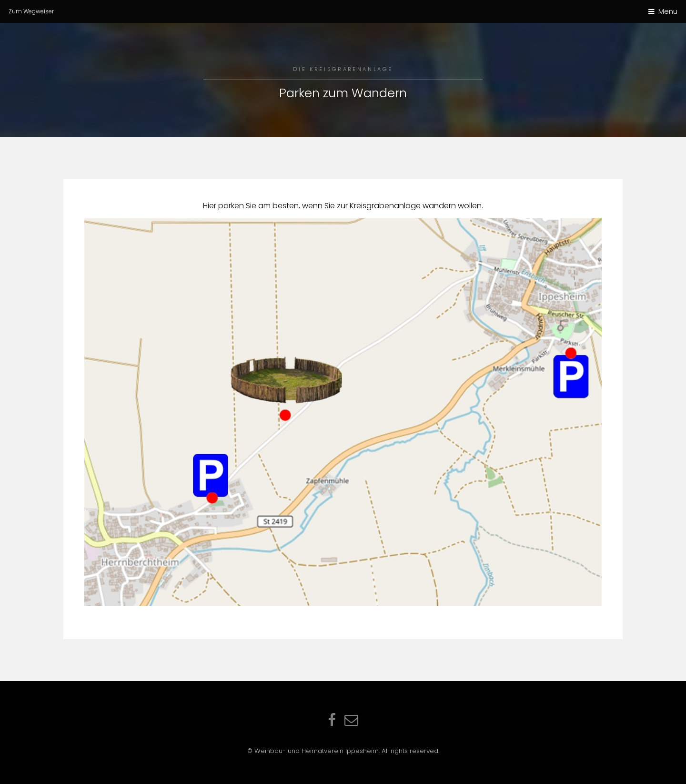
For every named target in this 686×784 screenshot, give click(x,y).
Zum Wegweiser (31, 11)
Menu (668, 11)
